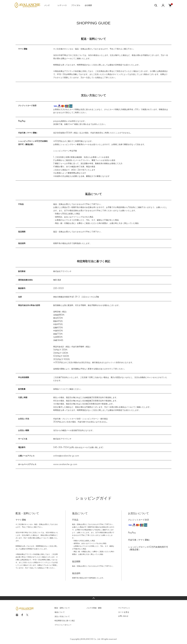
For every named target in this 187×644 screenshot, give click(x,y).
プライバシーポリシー (63, 625)
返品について (60, 612)
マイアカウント (124, 608)
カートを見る (124, 612)
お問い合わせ (123, 616)
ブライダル (76, 5)
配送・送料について (62, 608)
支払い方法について (62, 617)
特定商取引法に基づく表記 (65, 621)
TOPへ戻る (94, 598)
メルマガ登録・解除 (94, 608)
